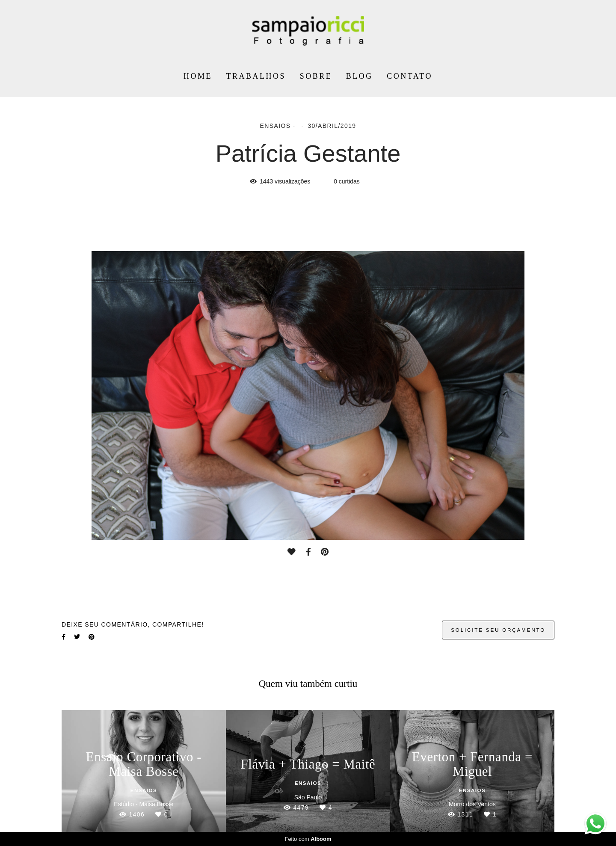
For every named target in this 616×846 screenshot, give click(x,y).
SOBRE (316, 76)
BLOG (360, 76)
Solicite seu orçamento (498, 630)
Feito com (308, 839)
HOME (198, 76)
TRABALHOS (256, 76)
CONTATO (410, 76)
